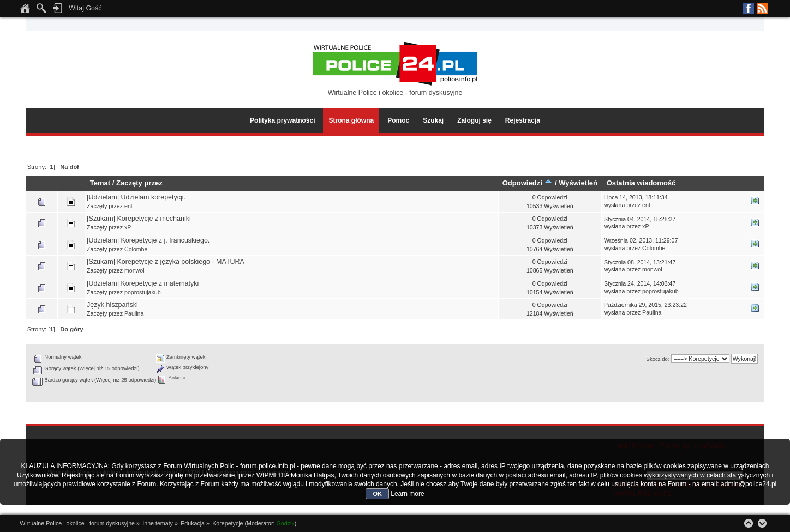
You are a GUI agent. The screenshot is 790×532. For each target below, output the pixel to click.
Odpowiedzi (528, 183)
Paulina (134, 313)
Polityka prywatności (282, 120)
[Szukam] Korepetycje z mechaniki (139, 219)
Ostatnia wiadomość (641, 183)
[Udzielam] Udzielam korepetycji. (136, 197)
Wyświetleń (578, 183)
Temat (100, 183)
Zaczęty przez (139, 183)
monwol (134, 270)
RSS (762, 8)
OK (377, 494)
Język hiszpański (112, 305)
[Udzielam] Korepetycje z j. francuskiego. (148, 240)
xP (128, 227)
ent (128, 206)
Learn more (407, 494)
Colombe (136, 249)
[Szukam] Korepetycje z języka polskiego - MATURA (166, 262)
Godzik (286, 523)
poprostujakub (143, 292)
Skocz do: (658, 359)
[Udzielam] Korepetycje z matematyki (143, 283)
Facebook (749, 8)
